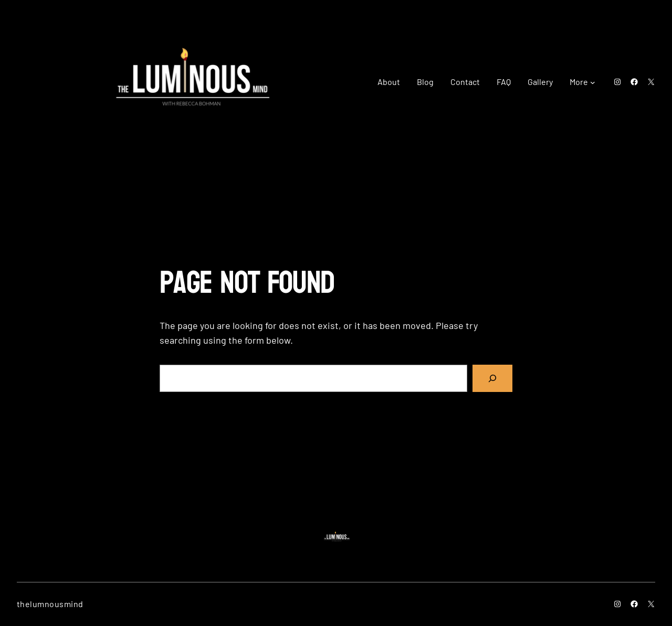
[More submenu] (593, 82)
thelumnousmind (50, 604)
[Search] (492, 378)
